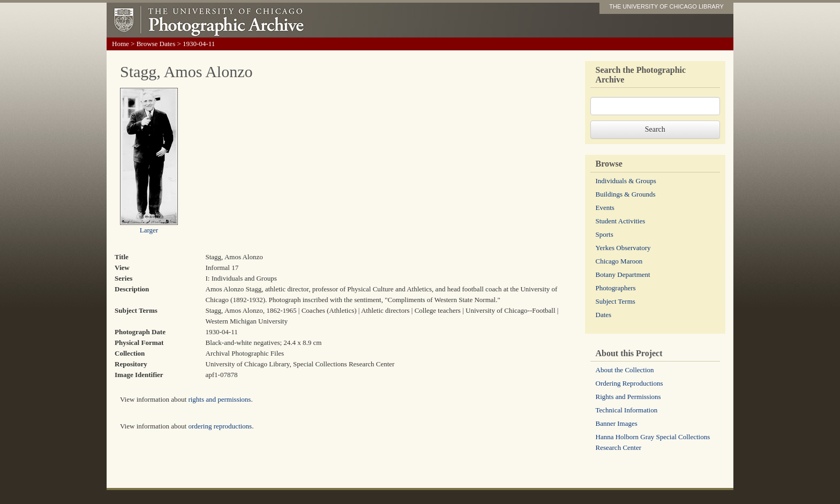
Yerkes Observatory (623, 248)
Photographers (616, 288)
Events (605, 208)
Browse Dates (156, 44)
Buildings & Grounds (626, 194)
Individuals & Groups (626, 181)
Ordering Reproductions (629, 383)
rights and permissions (219, 399)
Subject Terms (616, 301)
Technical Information (627, 410)
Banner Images (617, 423)
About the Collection (625, 370)
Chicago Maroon (619, 261)
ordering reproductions (220, 426)
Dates (604, 315)
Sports (605, 234)
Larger (149, 230)
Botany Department (623, 274)
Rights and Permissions (628, 397)
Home (121, 44)
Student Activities (621, 221)
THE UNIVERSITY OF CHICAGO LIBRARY (666, 6)
